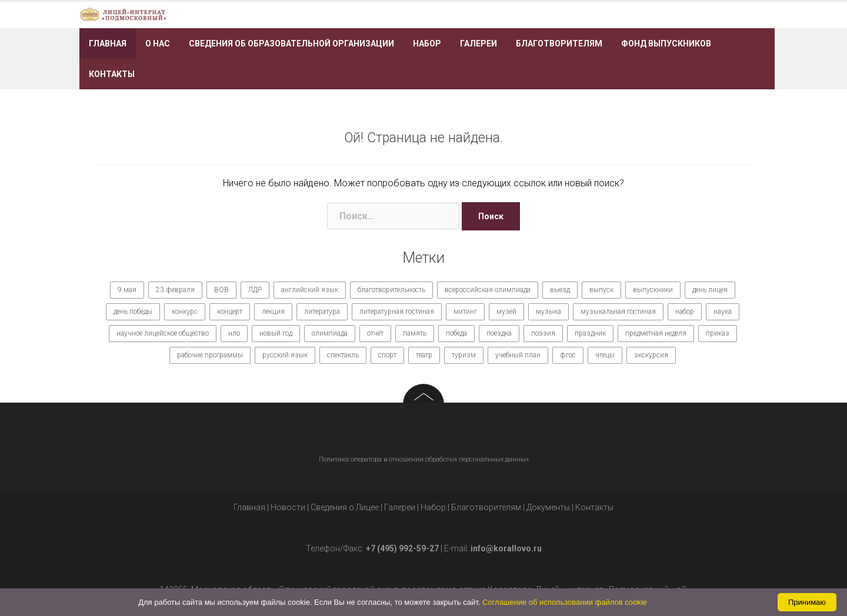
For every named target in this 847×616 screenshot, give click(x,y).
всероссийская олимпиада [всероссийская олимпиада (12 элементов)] (488, 290)
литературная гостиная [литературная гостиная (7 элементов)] (397, 312)
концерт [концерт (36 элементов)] (230, 312)
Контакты (112, 74)
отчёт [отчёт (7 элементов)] (375, 333)
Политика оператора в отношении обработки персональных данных (424, 459)
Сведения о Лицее (345, 507)
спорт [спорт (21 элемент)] (387, 355)
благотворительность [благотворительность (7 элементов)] (391, 290)
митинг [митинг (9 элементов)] (465, 312)
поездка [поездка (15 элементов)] (499, 333)
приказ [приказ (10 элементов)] (718, 333)
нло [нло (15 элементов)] (234, 333)
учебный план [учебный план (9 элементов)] (518, 355)
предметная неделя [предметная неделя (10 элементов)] (656, 333)
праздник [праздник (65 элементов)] (590, 333)
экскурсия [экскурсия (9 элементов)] (651, 355)
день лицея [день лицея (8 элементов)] (710, 290)
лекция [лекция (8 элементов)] (273, 312)
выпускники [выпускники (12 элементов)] (653, 290)
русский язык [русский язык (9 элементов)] (285, 355)
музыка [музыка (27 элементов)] (548, 312)
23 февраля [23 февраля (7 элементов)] (175, 290)
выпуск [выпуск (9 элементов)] (601, 290)
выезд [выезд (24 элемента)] (560, 290)
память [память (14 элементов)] (415, 333)
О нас (158, 43)
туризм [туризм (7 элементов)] (464, 355)
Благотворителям (559, 43)
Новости (288, 507)
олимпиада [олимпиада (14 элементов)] (330, 333)
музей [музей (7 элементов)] (506, 312)
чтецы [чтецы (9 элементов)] (605, 355)
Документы (548, 507)
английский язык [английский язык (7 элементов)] (310, 290)
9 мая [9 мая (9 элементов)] (127, 290)
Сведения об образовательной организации (291, 43)
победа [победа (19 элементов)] (456, 333)
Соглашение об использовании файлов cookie (565, 602)
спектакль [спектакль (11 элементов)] (343, 355)
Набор (427, 43)
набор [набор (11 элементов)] (685, 312)
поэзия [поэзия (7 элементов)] (543, 333)
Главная (108, 43)
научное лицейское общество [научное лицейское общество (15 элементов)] (163, 333)
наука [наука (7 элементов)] (723, 312)
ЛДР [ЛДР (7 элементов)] (255, 290)
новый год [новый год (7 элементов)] (276, 333)
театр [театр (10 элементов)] (424, 355)
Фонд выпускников (666, 43)
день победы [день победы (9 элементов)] (133, 312)
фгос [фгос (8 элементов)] (568, 355)
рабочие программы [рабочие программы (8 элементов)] (210, 355)
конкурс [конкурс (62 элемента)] (185, 312)
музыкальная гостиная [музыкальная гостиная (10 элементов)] (618, 312)
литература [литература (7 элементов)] (322, 312)
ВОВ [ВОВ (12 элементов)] (221, 290)
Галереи (478, 43)
